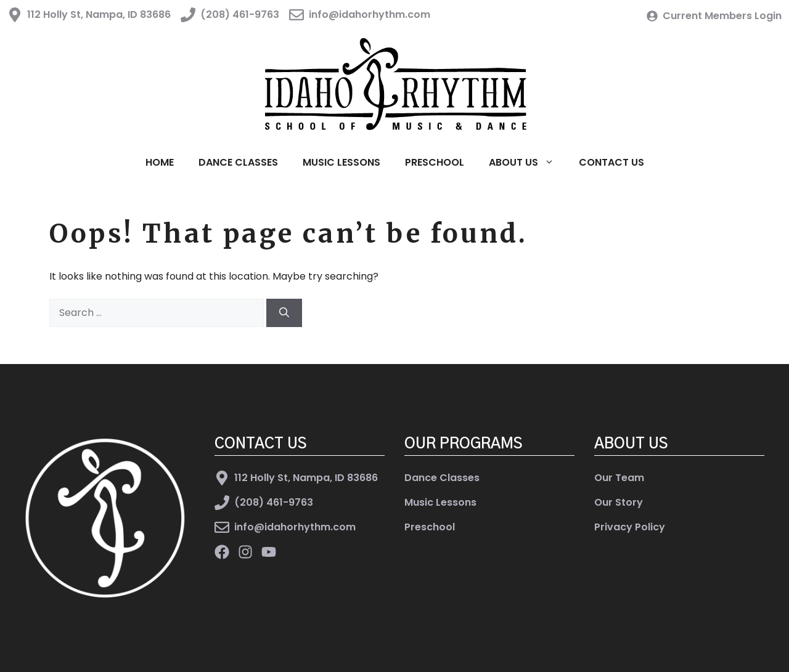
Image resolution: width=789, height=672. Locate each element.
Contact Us (611, 162)
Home (160, 162)
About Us (528, 163)
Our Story (619, 502)
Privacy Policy (630, 527)
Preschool (435, 162)
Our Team (619, 478)
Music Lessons (341, 162)
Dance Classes (238, 162)
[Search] (284, 313)
